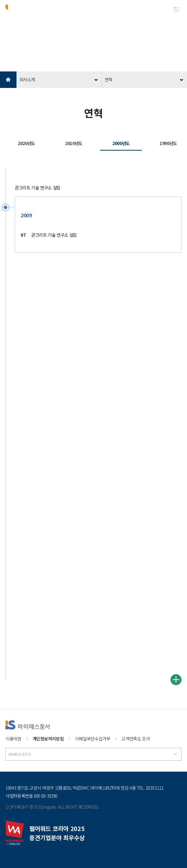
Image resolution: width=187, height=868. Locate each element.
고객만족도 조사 (135, 738)
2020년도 (26, 143)
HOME (8, 80)
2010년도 (74, 143)
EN (163, 10)
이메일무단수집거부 (93, 738)
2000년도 (121, 143)
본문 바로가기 (0, 0)
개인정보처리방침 (48, 738)
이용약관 (13, 738)
